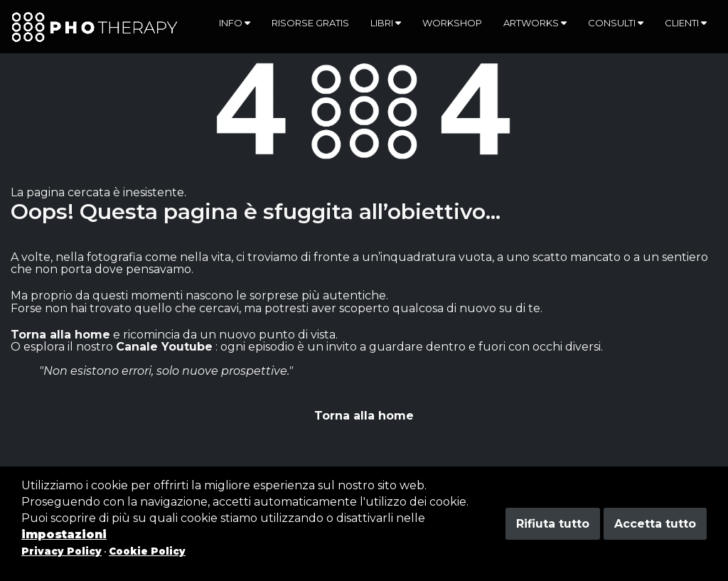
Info (235, 23)
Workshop (452, 23)
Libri (386, 23)
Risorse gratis (310, 23)
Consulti (616, 23)
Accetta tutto (655, 524)
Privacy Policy (61, 551)
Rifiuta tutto (553, 524)
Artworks (535, 23)
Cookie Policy (147, 551)
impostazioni (64, 534)
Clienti (686, 23)
